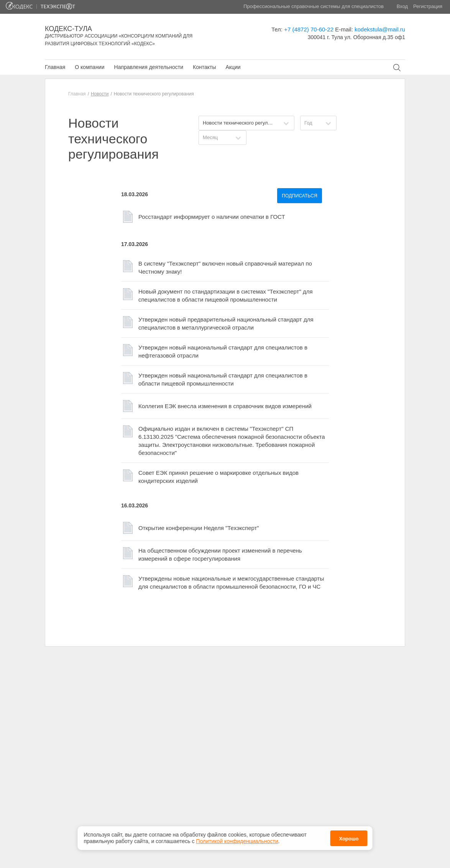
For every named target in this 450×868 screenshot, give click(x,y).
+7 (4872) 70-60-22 (309, 29)
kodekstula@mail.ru (380, 29)
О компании (90, 67)
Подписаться (300, 196)
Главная (55, 67)
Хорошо (349, 835)
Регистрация (428, 6)
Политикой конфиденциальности (237, 838)
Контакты (204, 67)
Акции (233, 67)
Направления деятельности (149, 67)
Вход (402, 6)
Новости (100, 94)
